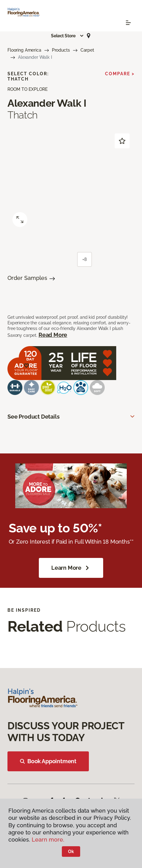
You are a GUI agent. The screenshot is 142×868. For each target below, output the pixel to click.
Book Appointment (48, 761)
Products (61, 50)
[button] (67, 36)
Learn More (71, 568)
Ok (71, 852)
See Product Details (34, 417)
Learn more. (48, 840)
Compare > (120, 74)
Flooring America (24, 50)
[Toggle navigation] (128, 23)
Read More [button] (53, 335)
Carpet (87, 50)
